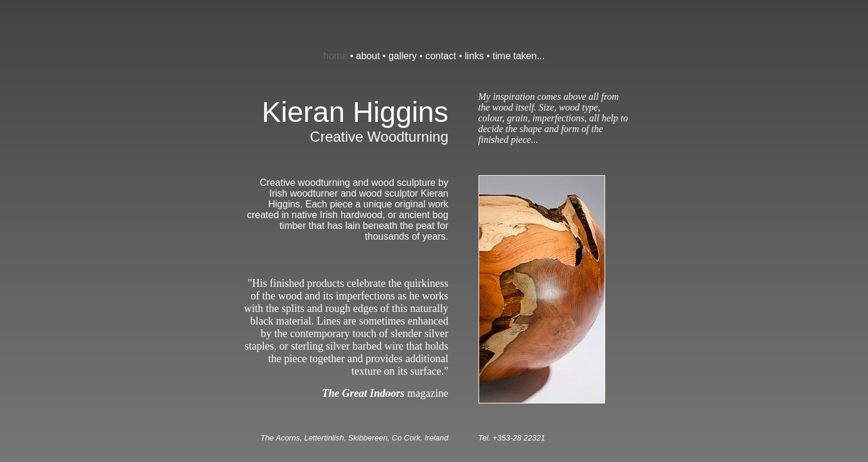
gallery (402, 56)
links (474, 56)
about (368, 56)
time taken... (519, 56)
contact (441, 56)
